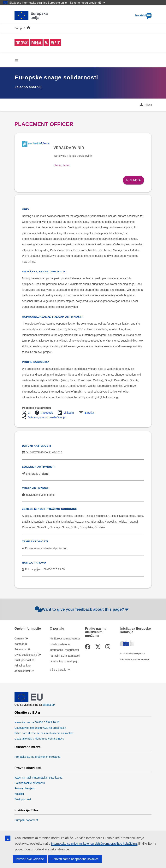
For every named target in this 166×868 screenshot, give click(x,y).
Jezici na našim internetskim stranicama (38, 778)
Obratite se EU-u (27, 713)
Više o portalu (58, 670)
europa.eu (49, 705)
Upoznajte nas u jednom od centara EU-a (39, 739)
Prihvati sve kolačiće (30, 859)
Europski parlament (26, 820)
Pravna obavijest (25, 788)
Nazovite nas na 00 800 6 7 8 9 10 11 (37, 722)
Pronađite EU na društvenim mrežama (37, 757)
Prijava (148, 105)
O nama (19, 638)
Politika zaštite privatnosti (30, 783)
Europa (19, 28)
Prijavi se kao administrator (23, 668)
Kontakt (19, 644)
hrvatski (143, 15)
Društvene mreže (28, 747)
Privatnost (21, 649)
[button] (27, 413)
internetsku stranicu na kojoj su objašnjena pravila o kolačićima (94, 844)
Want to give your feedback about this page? (82, 609)
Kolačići (19, 794)
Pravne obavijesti (28, 768)
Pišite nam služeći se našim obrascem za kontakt (44, 733)
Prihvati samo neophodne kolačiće (75, 859)
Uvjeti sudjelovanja (26, 655)
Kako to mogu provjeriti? (88, 3)
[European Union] (29, 701)
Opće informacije (28, 629)
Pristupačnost (23, 660)
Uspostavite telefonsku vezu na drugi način (40, 728)
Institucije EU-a (26, 810)
